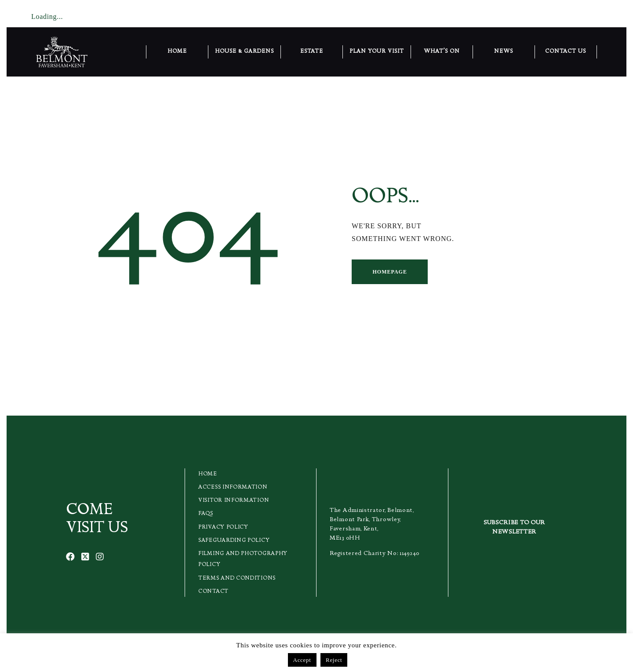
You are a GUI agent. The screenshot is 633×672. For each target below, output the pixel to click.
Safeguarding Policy (234, 541)
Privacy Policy (223, 528)
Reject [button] (334, 660)
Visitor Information (234, 501)
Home (208, 474)
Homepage (389, 272)
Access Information (233, 488)
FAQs (206, 514)
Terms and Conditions (237, 579)
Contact (213, 592)
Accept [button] (302, 660)
